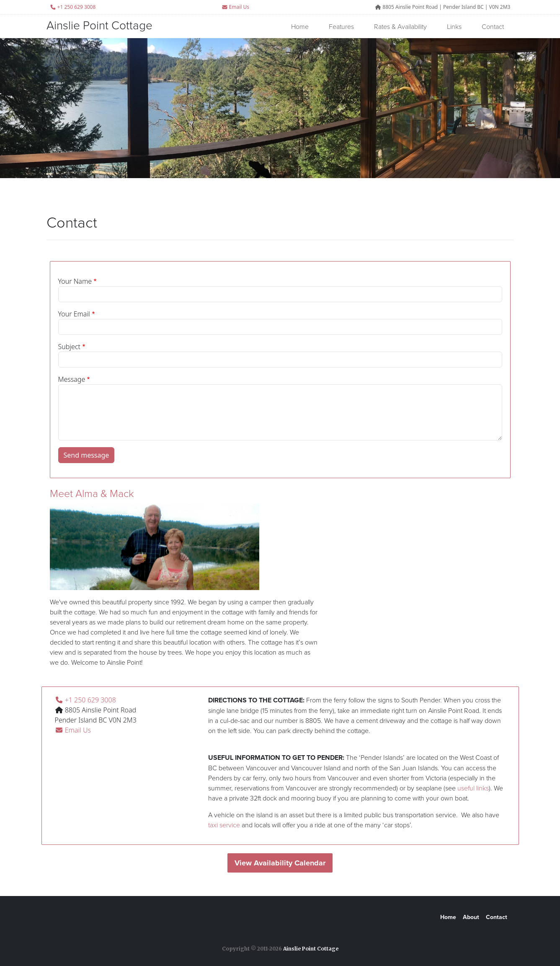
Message (72, 379)
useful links (473, 788)
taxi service (224, 825)
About (471, 917)
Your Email (74, 314)
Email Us (236, 7)
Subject (69, 347)
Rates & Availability (400, 26)
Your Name (75, 281)
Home (300, 26)
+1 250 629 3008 (85, 700)
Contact (493, 26)
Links (454, 26)
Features (341, 26)
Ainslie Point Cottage (99, 25)
